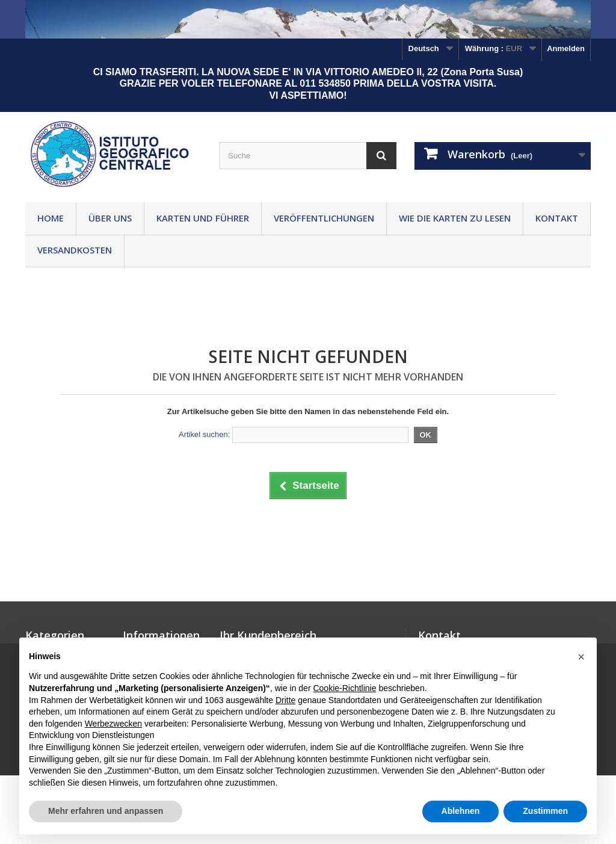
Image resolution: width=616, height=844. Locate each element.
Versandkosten (75, 250)
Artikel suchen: (204, 434)
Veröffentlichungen (324, 218)
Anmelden (566, 48)
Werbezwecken (113, 724)
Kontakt (557, 218)
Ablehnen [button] (461, 811)
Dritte (285, 700)
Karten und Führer (203, 218)
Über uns (110, 218)
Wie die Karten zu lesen (455, 218)
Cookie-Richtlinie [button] (344, 688)
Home (51, 218)
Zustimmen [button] (545, 811)
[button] (581, 657)
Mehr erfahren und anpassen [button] (106, 811)
